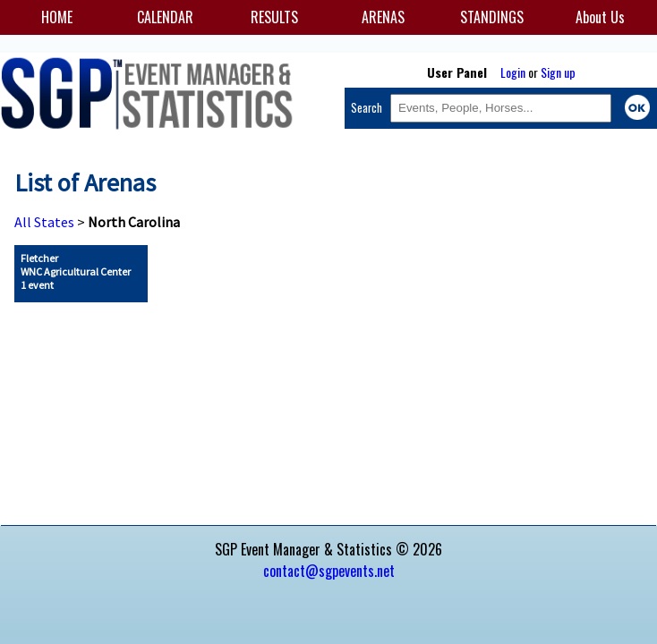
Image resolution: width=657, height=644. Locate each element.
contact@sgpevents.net (329, 571)
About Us (600, 17)
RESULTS (274, 17)
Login (513, 72)
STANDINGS (492, 17)
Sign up (558, 72)
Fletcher (76, 271)
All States (44, 222)
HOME (57, 17)
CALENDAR (165, 17)
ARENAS (383, 17)
